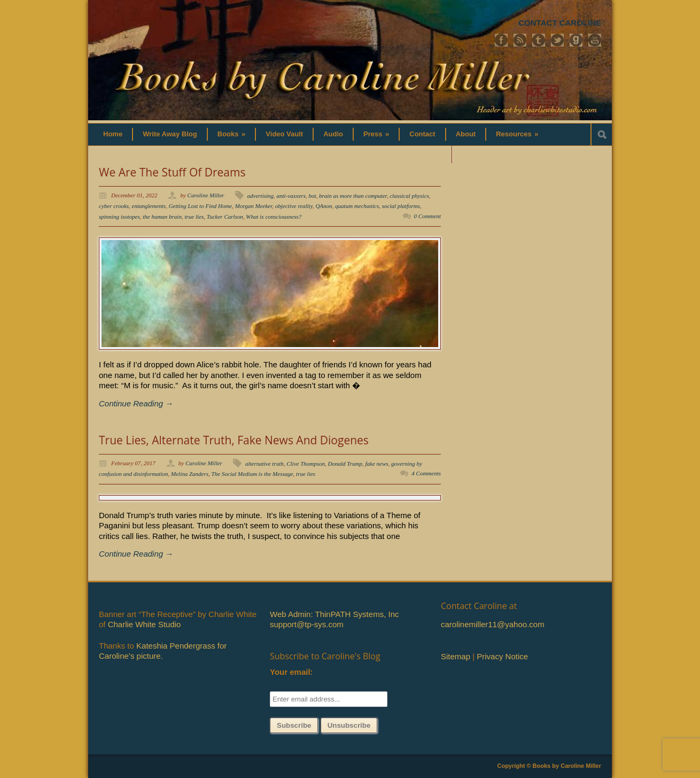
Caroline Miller (206, 195)
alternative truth (265, 464)
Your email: (291, 672)
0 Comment (427, 216)
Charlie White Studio (145, 624)
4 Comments (426, 473)
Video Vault (284, 134)
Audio (333, 134)
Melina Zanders (190, 474)
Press (376, 134)
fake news (377, 464)
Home (113, 134)
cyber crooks (114, 206)
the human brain (162, 217)
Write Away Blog (170, 134)
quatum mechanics (357, 206)
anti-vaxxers (291, 196)
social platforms (401, 206)
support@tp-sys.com (307, 624)
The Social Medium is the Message (252, 474)
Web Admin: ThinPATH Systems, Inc (334, 614)
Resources (517, 134)
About (466, 134)
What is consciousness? (274, 217)
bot (312, 196)
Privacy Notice (502, 656)
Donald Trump (345, 464)
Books (232, 134)
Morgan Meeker (254, 206)
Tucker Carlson (225, 217)
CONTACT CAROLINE (560, 23)
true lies (194, 217)
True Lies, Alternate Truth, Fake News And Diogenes (234, 440)
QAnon (324, 206)
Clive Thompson (306, 464)
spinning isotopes (119, 217)
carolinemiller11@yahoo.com (493, 624)
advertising (261, 196)
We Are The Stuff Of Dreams (172, 172)
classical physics (409, 196)
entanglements (149, 206)
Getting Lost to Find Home (201, 206)
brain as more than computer (353, 196)
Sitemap (456, 656)
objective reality (294, 206)
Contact (422, 134)
